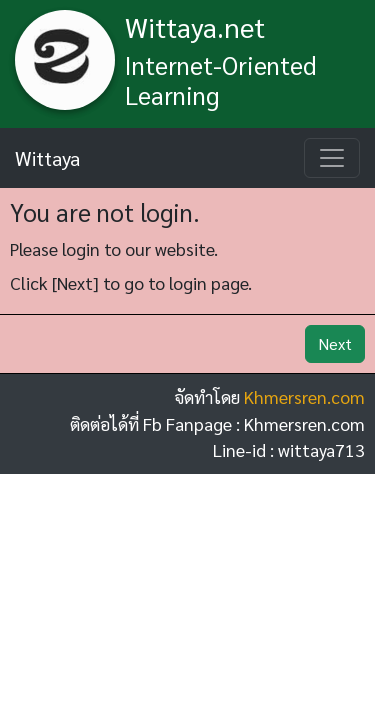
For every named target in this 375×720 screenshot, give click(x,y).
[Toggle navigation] (332, 158)
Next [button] (335, 343)
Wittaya (47, 158)
